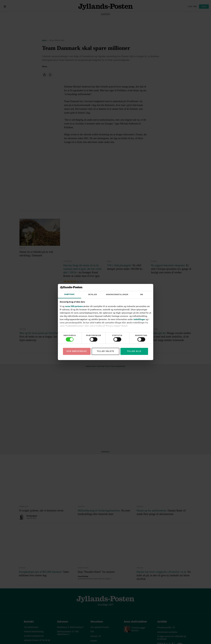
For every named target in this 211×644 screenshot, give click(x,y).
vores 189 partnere (74, 306)
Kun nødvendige (77, 351)
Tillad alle (134, 351)
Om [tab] (142, 295)
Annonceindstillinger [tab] (117, 295)
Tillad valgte (105, 351)
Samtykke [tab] (69, 294)
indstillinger (139, 319)
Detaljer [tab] (93, 295)
